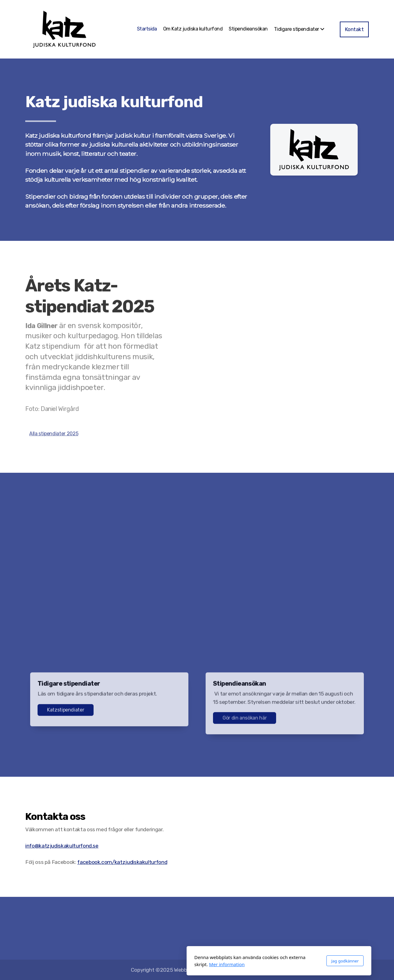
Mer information (145, 964)
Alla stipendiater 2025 (54, 435)
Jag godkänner (263, 961)
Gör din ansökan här (245, 720)
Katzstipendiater (66, 711)
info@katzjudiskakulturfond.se (62, 846)
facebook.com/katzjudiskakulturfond (122, 862)
